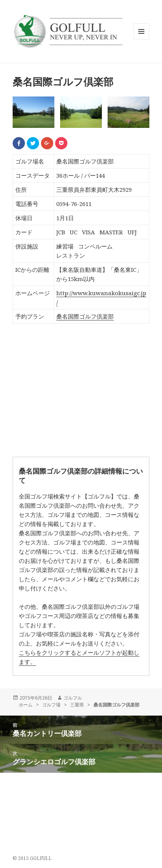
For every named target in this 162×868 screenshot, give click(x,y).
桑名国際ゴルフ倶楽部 (85, 316)
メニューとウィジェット (141, 39)
